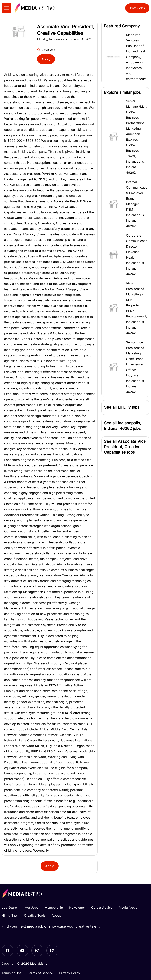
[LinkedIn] (52, 951)
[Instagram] (37, 951)
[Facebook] (7, 951)
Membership (54, 908)
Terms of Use (12, 973)
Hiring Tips (10, 915)
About (56, 915)
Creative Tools (35, 915)
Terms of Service (40, 973)
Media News (128, 908)
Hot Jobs (32, 908)
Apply (46, 59)
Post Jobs (137, 8)
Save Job (46, 50)
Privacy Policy (70, 973)
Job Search (10, 908)
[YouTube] (22, 951)
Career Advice (102, 908)
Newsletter (77, 908)
